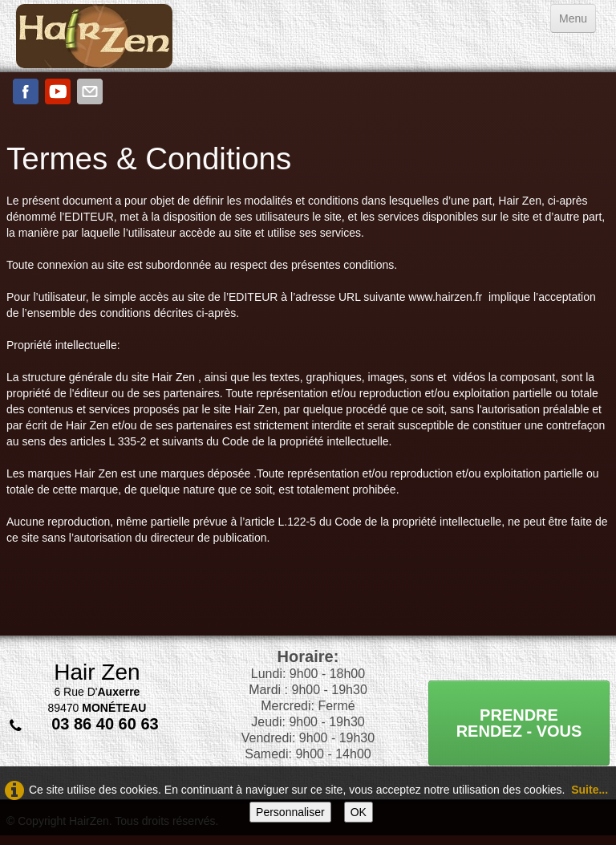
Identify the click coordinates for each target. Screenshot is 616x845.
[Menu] (573, 18)
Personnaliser (290, 812)
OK (359, 812)
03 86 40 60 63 (105, 724)
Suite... (590, 790)
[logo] (94, 36)
